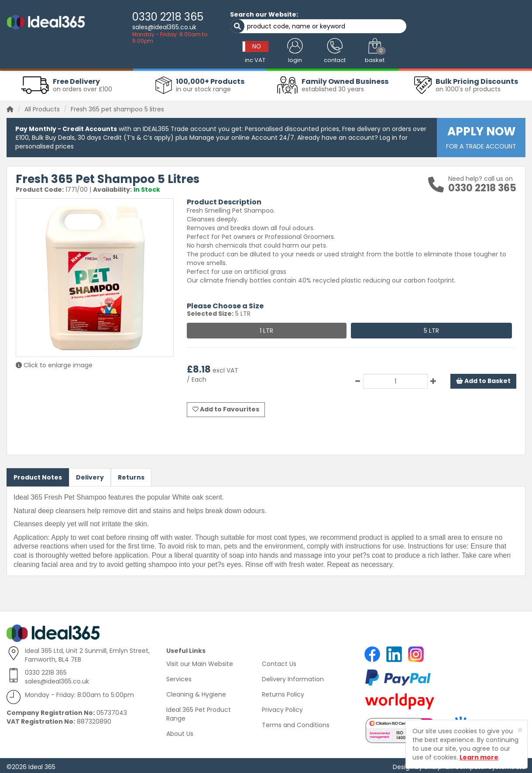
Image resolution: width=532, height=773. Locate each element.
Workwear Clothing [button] (38, 55)
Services (179, 676)
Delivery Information (293, 676)
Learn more (479, 757)
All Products (42, 107)
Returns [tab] (131, 475)
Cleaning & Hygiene (196, 692)
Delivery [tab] (90, 475)
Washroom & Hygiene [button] (174, 55)
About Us (180, 731)
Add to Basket (483, 379)
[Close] (520, 730)
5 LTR (431, 328)
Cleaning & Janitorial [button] (104, 55)
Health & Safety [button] (378, 55)
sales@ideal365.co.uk (143, 27)
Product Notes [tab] (38, 475)
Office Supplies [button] (432, 55)
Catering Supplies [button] (322, 55)
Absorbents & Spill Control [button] (251, 55)
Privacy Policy (282, 707)
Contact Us (279, 661)
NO (397, 19)
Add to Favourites (226, 407)
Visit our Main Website (200, 661)
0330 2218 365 (146, 17)
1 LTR (266, 328)
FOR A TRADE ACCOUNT (481, 135)
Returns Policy (283, 692)
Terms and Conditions (296, 722)
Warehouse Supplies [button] (492, 55)
